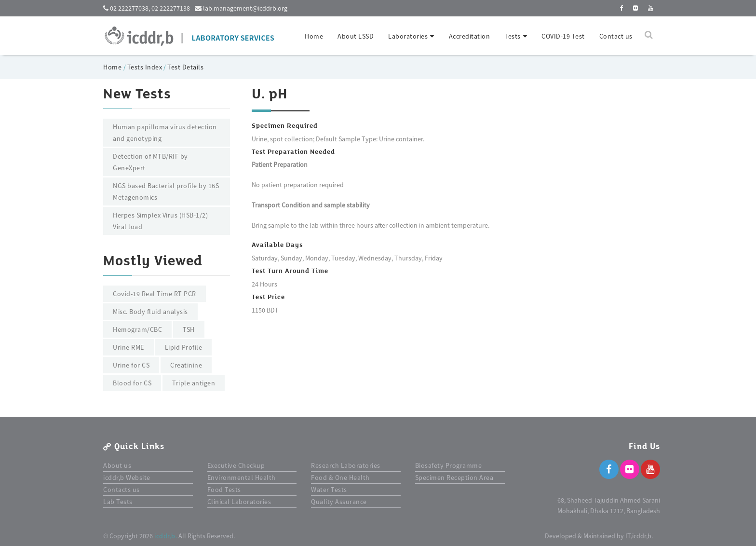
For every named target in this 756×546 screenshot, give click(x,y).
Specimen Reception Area (454, 478)
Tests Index (145, 67)
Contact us (616, 36)
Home (314, 36)
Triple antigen (194, 383)
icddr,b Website (127, 478)
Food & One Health (340, 478)
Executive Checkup (236, 465)
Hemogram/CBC (137, 329)
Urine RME (128, 347)
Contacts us (121, 490)
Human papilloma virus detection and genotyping (165, 133)
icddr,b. (166, 536)
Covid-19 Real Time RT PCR (155, 294)
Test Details (185, 67)
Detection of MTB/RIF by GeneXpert (150, 162)
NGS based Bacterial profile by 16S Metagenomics (166, 191)
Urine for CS (131, 365)
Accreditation (470, 36)
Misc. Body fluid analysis (150, 312)
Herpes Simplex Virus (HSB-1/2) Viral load (160, 221)
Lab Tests (118, 502)
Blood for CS (132, 383)
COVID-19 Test (563, 36)
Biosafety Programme (449, 465)
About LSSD (356, 36)
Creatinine (186, 365)
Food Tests (224, 490)
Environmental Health (242, 478)
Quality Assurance (339, 502)
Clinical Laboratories (239, 502)
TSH (189, 329)
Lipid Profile (184, 347)
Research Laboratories (346, 465)
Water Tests (329, 490)
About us (117, 465)
